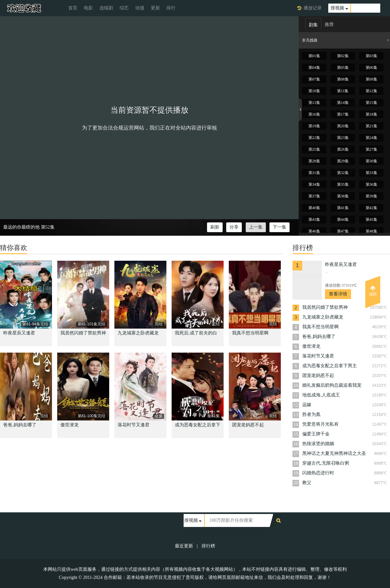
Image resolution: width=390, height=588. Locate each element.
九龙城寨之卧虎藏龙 (138, 333)
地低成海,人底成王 (321, 395)
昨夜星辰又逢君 (19, 333)
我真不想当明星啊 (250, 333)
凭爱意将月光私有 (320, 424)
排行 (171, 8)
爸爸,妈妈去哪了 (20, 425)
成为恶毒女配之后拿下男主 (330, 366)
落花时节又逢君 (134, 425)
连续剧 (106, 8)
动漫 (140, 8)
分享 (234, 227)
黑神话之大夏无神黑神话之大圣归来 (334, 454)
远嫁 (307, 405)
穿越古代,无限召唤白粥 (326, 463)
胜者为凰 (311, 414)
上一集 (256, 227)
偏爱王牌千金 (316, 434)
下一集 (279, 227)
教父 (307, 483)
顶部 (373, 291)
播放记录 (313, 8)
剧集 (313, 25)
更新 (155, 8)
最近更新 (184, 546)
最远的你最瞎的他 (21, 227)
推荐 (329, 25)
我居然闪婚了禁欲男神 (83, 333)
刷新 (215, 227)
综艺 (124, 8)
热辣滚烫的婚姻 (318, 444)
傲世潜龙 (70, 425)
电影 (88, 8)
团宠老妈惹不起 (248, 425)
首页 (73, 8)
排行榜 (208, 546)
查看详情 (338, 294)
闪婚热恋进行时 (318, 473)
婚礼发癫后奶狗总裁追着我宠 (332, 385)
